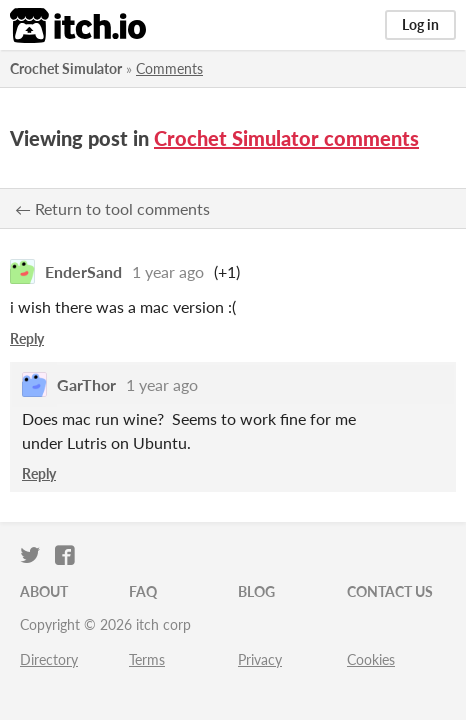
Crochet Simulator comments (286, 138)
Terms (147, 659)
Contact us (390, 591)
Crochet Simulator (66, 68)
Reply (27, 338)
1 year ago (168, 271)
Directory (49, 659)
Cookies (371, 659)
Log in (420, 24)
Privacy (260, 659)
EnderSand (83, 271)
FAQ (143, 591)
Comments (169, 68)
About (44, 591)
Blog (256, 591)
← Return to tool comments (112, 208)
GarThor (86, 384)
